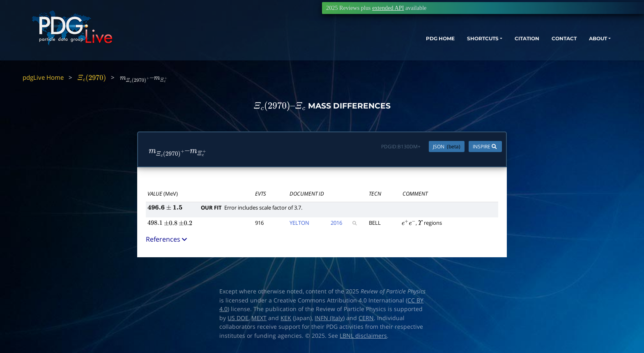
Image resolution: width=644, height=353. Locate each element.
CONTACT (541, 44)
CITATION (498, 44)
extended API (388, 8)
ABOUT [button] (580, 44)
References (167, 239)
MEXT (259, 318)
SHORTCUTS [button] (446, 44)
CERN (366, 318)
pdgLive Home (43, 77)
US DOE (238, 318)
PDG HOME (396, 44)
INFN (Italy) (330, 318)
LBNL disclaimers (363, 336)
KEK (286, 318)
